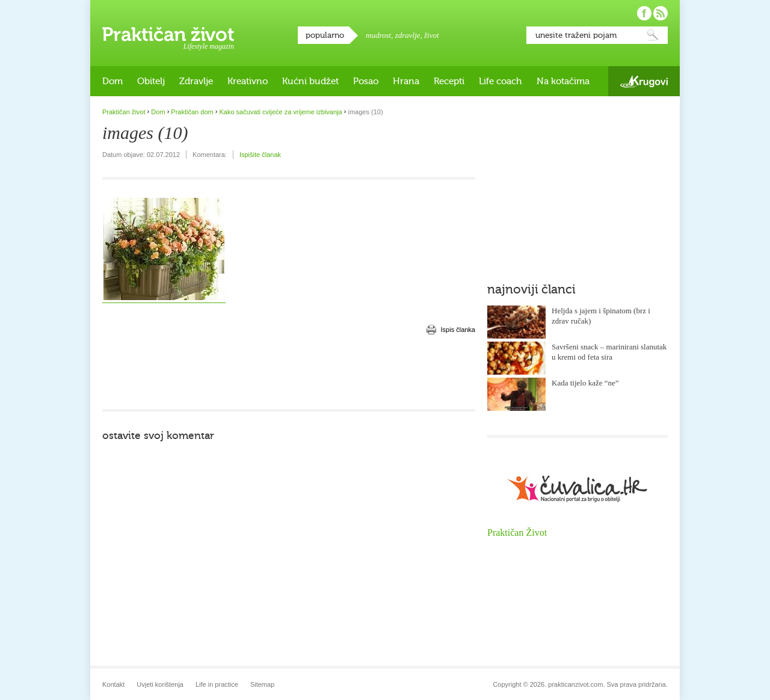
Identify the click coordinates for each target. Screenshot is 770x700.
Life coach (500, 81)
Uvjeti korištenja (160, 684)
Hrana (406, 81)
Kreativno (248, 81)
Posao (366, 81)
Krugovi (644, 81)
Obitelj (151, 81)
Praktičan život (168, 34)
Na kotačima (563, 81)
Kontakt (113, 684)
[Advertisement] (289, 373)
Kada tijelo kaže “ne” (585, 383)
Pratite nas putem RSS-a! (661, 13)
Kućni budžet (310, 81)
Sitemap (262, 684)
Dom (112, 81)
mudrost (378, 35)
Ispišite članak (260, 155)
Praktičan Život (517, 533)
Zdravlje (196, 81)
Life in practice (217, 684)
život (432, 35)
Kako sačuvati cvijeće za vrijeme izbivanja (280, 112)
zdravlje (408, 35)
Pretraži (653, 35)
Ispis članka (458, 330)
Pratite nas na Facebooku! (644, 13)
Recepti (449, 81)
